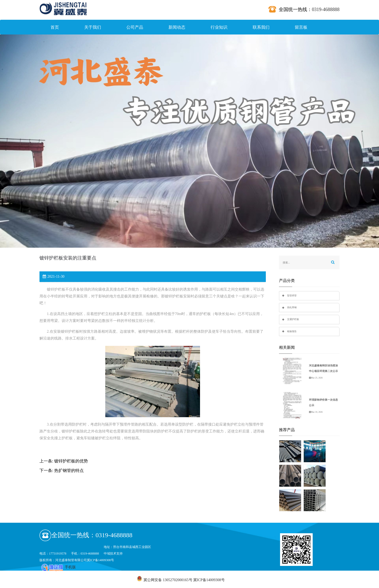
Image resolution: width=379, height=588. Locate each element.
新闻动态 (177, 27)
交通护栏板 (293, 319)
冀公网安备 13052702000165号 (168, 580)
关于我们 (93, 27)
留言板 (301, 27)
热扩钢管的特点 (69, 470)
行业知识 (219, 27)
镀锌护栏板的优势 (71, 461)
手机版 (70, 567)
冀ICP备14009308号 (100, 560)
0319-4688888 (326, 9)
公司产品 (135, 27)
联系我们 (261, 27)
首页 (55, 27)
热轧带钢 (292, 307)
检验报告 (292, 331)
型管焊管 (292, 296)
